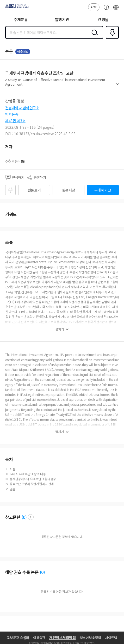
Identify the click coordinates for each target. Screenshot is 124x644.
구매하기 (101, 190)
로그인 (94, 7)
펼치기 (118, 86)
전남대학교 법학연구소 (22, 108)
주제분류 (21, 19)
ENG (116, 10)
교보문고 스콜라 (18, 638)
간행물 (103, 19)
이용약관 (39, 638)
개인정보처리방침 (63, 638)
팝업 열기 (31, 517)
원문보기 (34, 190)
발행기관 (62, 19)
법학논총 (12, 114)
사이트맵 (111, 638)
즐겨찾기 (111, 38)
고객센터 (105, 10)
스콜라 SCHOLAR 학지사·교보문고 (16, 8)
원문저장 (69, 190)
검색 (94, 37)
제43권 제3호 (15, 121)
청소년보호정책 (90, 638)
